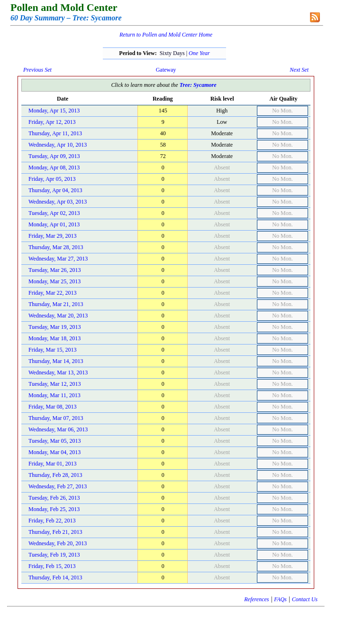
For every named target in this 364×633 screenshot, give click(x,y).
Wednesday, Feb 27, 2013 (58, 486)
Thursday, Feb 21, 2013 (55, 532)
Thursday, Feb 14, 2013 (55, 577)
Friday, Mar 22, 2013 (53, 293)
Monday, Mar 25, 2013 (55, 281)
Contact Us (305, 599)
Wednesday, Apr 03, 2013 (58, 202)
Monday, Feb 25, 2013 (54, 509)
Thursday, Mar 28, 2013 (56, 247)
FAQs (280, 599)
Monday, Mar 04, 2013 (55, 452)
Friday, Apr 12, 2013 (52, 122)
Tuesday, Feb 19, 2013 (54, 555)
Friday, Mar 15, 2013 (53, 350)
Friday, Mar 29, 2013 (53, 236)
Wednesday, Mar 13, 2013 (58, 372)
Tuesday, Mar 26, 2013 (55, 270)
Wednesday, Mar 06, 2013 (58, 429)
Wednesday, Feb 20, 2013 (58, 543)
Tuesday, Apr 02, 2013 (54, 213)
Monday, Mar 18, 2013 (55, 338)
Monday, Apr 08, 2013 (54, 168)
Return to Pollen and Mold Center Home (166, 35)
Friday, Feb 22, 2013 (52, 521)
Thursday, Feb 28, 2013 (55, 475)
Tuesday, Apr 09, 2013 (54, 156)
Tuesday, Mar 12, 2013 (55, 384)
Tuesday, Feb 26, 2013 (54, 498)
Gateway (166, 70)
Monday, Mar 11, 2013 (55, 395)
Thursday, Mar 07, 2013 (56, 418)
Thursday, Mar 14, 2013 (56, 361)
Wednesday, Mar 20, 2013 (58, 316)
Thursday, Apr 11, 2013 (55, 133)
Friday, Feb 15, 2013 (52, 566)
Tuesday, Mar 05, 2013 (55, 441)
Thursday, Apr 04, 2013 (55, 190)
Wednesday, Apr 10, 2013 (58, 145)
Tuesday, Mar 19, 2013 (55, 327)
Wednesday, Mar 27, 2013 (58, 259)
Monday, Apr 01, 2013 (54, 224)
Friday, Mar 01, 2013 (53, 464)
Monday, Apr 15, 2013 (54, 111)
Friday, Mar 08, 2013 (53, 407)
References (256, 599)
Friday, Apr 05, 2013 (52, 179)
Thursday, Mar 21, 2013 (56, 304)
